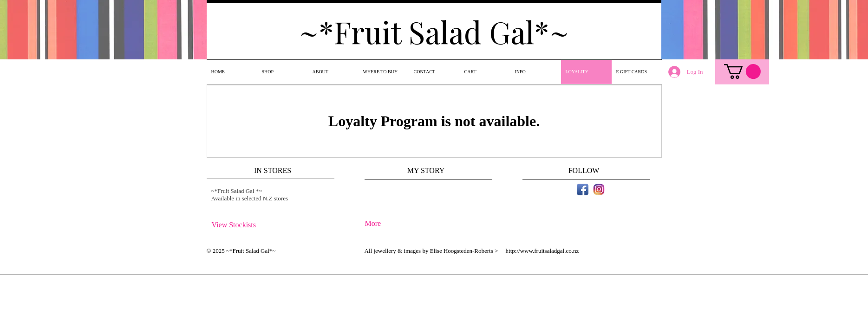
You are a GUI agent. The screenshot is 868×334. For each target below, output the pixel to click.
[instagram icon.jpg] (599, 189)
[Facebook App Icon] (583, 189)
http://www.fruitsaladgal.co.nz (542, 251)
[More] (389, 224)
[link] (742, 71)
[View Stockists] (236, 225)
